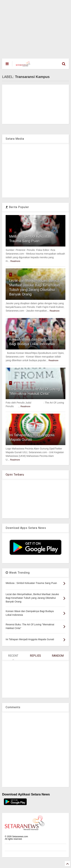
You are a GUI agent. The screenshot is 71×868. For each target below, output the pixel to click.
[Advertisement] (33, 28)
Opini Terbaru (15, 475)
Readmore (15, 261)
